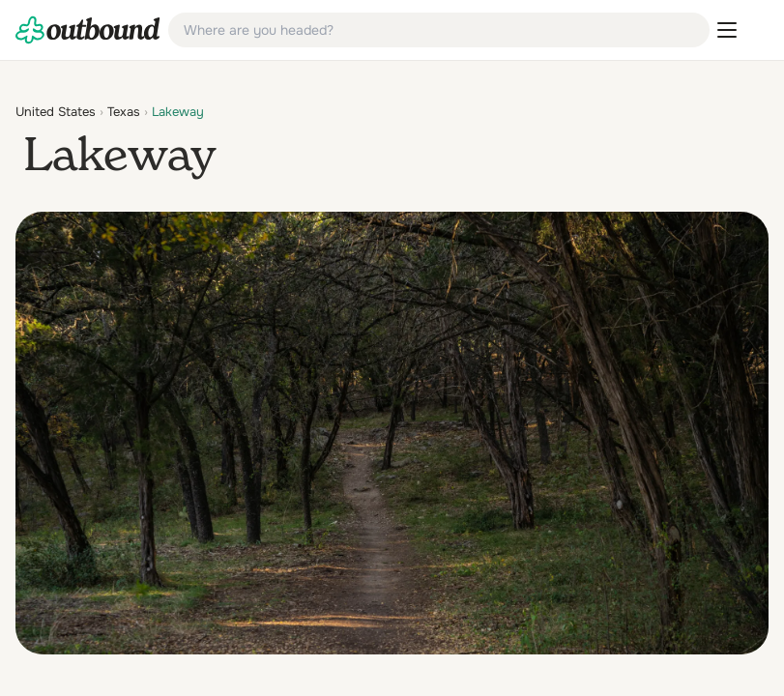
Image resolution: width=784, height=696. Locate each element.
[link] (88, 30)
